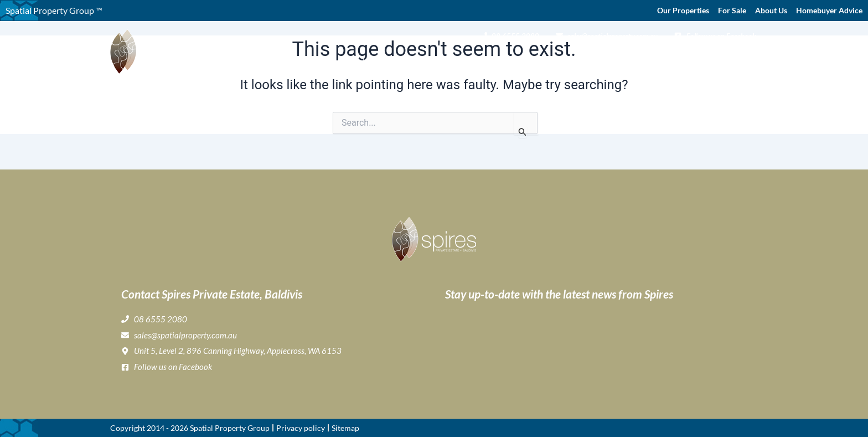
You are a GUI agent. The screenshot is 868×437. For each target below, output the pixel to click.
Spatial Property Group (230, 428)
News (706, 58)
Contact (741, 58)
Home (374, 58)
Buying (458, 59)
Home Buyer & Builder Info (630, 59)
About (412, 59)
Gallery (499, 58)
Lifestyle (543, 59)
